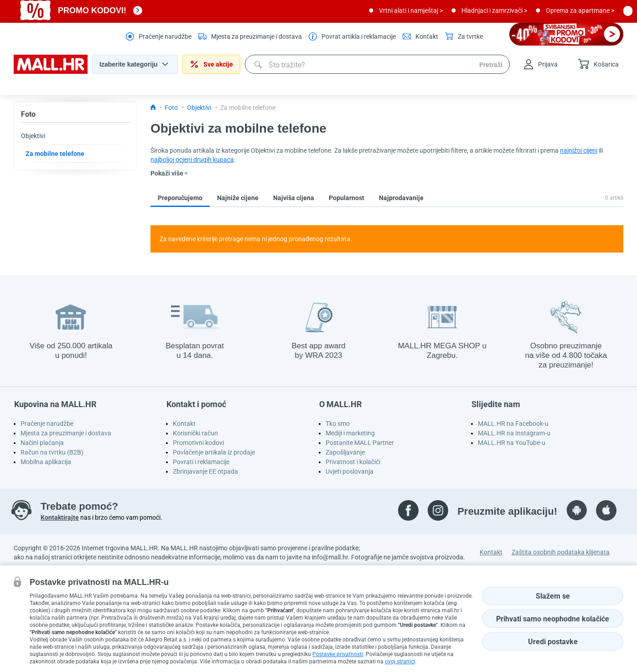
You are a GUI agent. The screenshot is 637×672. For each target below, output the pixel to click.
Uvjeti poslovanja (350, 471)
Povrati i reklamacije (201, 462)
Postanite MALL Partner (360, 443)
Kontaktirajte (60, 517)
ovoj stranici (400, 662)
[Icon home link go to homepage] (153, 108)
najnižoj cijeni (579, 150)
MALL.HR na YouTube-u (512, 443)
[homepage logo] (51, 72)
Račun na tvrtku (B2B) (52, 452)
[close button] (628, 10)
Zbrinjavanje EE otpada (205, 471)
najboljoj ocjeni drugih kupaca (192, 160)
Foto (28, 114)
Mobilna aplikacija (46, 462)
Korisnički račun (195, 433)
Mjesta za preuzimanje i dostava (66, 433)
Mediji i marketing (350, 433)
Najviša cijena (294, 198)
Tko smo (338, 424)
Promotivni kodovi (198, 443)
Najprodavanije (401, 198)
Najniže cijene (238, 198)
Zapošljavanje (345, 452)
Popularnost (347, 198)
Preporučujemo (180, 198)
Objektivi (33, 136)
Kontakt (184, 424)
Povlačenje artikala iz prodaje (214, 452)
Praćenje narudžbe (47, 424)
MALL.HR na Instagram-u (514, 433)
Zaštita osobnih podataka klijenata (561, 552)
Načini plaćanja (42, 443)
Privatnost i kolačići (353, 462)
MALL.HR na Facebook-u (513, 424)
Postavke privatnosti (338, 654)
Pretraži (491, 65)
